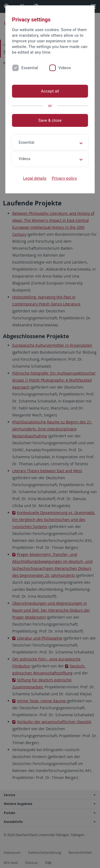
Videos (65, 68)
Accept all (50, 91)
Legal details (35, 178)
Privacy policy (64, 178)
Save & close (50, 120)
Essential (30, 68)
